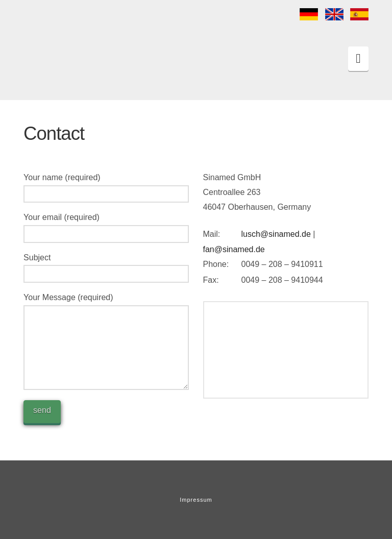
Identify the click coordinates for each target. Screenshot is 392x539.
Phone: (216, 264)
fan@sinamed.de (234, 249)
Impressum (196, 500)
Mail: (212, 234)
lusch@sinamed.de (276, 234)
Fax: (211, 280)
